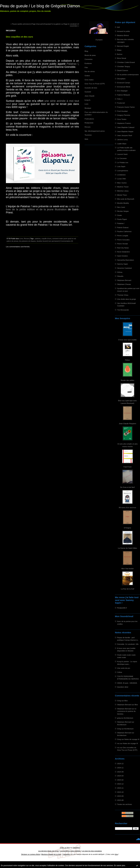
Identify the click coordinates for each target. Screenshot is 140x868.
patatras (38, 239)
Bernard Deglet (123, 46)
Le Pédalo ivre (123, 162)
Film (86, 67)
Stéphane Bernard (124, 280)
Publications (89, 119)
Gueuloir (88, 92)
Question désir (123, 687)
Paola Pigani (122, 219)
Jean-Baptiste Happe (125, 131)
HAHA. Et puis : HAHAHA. (127, 683)
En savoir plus (119, 865)
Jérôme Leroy (122, 139)
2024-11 (120, 768)
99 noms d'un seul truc (127, 507)
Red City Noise (123, 248)
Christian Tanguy (124, 66)
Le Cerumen (122, 158)
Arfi (118, 27)
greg (119, 718)
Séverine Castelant (124, 268)
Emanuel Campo (124, 83)
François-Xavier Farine (126, 107)
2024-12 (120, 764)
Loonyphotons (123, 171)
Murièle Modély (123, 203)
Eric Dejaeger (122, 91)
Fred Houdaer (123, 111)
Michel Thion (122, 195)
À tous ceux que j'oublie (127, 340)
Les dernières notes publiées (70, 851)
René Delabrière (123, 252)
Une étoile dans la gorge (127, 299)
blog (116, 854)
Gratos (87, 76)
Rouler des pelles (128, 380)
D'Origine (128, 528)
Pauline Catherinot (124, 231)
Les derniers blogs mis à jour (48, 851)
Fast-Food (127, 467)
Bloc (126, 701)
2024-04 (120, 776)
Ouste (119, 215)
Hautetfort (76, 848)
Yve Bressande (123, 310)
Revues (88, 127)
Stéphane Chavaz (124, 284)
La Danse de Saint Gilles (127, 548)
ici (77, 197)
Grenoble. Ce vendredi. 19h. (128, 644)
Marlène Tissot (123, 187)
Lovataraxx (121, 175)
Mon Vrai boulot (127, 568)
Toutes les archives (125, 804)
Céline (120, 672)
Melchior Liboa (123, 191)
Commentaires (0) (67, 241)
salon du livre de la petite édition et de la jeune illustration (42, 208)
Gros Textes (122, 119)
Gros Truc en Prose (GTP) (95, 84)
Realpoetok (89, 123)
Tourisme (88, 135)
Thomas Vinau (123, 295)
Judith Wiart (122, 144)
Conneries (89, 59)
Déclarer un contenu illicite (31, 854)
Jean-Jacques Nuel (125, 135)
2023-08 (120, 800)
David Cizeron (123, 70)
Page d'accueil (37, 24)
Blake (119, 50)
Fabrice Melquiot (124, 95)
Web (86, 139)
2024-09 (120, 772)
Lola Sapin (121, 166)
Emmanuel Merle (124, 87)
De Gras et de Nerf (128, 487)
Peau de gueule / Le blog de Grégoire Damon (40, 6)
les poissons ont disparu (28, 241)
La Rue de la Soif (127, 589)
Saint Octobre (122, 256)
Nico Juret (121, 207)
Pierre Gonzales (123, 240)
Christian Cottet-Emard (126, 62)
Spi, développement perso (95, 131)
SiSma (120, 272)
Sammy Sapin (123, 264)
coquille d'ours (46, 239)
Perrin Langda (123, 236)
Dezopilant (121, 79)
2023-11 (120, 788)
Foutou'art (121, 103)
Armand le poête (123, 31)
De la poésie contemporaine (128, 74)
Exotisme (88, 63)
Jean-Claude (90, 96)
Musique (88, 108)
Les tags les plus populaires (92, 851)
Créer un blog (65, 848)
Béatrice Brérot (123, 35)
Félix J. (120, 99)
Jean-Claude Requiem (128, 423)
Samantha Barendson (126, 260)
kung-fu (87, 100)
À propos (99, 40)
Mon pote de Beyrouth (126, 199)
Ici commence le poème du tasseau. (127, 711)
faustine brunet (42, 241)
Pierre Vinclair (123, 244)
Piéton (127, 360)
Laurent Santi (122, 154)
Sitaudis (120, 276)
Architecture (129, 718)
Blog (86, 51)
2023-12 (120, 784)
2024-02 (120, 780)
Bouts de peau (90, 55)
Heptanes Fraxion (124, 123)
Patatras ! (121, 223)
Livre (86, 104)
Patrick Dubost (123, 227)
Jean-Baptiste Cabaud (126, 127)
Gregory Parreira (124, 115)
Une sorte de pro (124, 668)
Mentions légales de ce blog (51, 854)
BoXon (120, 54)
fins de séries (90, 71)
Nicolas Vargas (123, 211)
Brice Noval (122, 58)
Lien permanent (54, 241)
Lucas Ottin (122, 179)
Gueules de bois (91, 88)
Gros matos (89, 80)
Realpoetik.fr (122, 608)
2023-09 (120, 796)
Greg (119, 701)
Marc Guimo (122, 183)
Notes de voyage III (132, 739)
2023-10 (120, 792)
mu (118, 743)
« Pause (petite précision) (20, 24)
